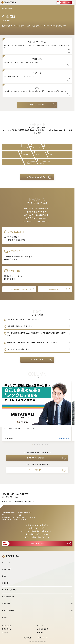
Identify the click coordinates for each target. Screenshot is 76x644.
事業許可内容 (27, 638)
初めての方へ (53, 289)
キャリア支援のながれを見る (35, 177)
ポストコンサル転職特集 (35, 458)
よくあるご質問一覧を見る (35, 360)
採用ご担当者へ (7, 626)
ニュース (40, 626)
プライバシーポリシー (45, 638)
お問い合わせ (7, 629)
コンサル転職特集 (35, 470)
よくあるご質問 (43, 629)
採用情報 (40, 632)
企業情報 (5, 632)
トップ (4, 9)
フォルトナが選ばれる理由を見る (18, 289)
